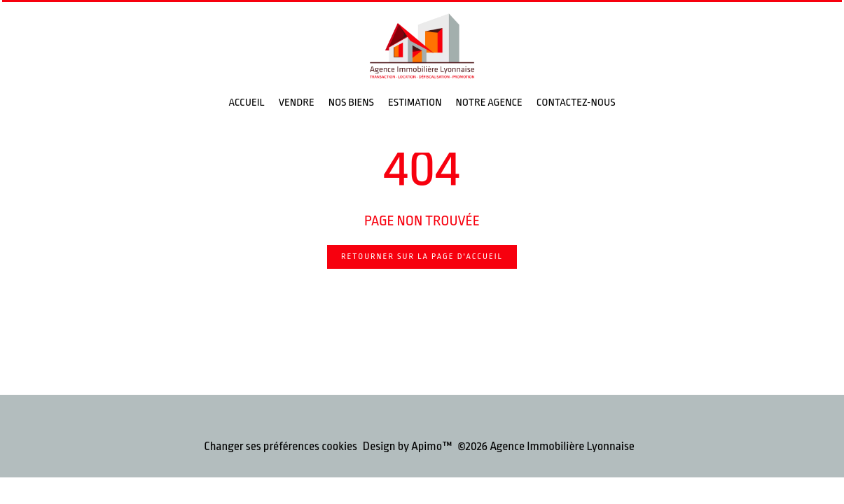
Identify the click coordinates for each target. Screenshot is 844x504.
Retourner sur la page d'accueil (422, 257)
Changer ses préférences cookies (281, 446)
